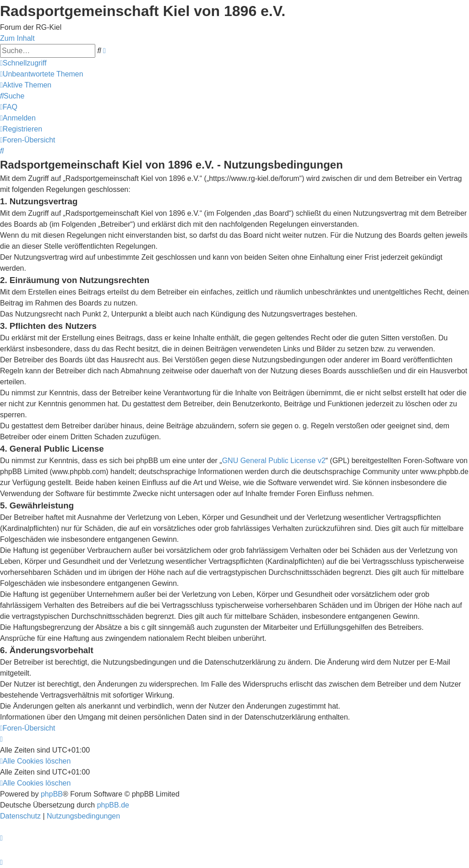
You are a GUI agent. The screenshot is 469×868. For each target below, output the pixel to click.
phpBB (52, 794)
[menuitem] (42, 74)
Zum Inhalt (17, 38)
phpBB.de (113, 805)
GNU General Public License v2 (274, 461)
